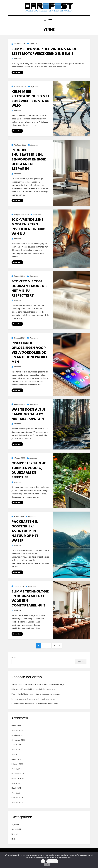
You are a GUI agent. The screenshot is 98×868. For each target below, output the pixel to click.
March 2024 (16, 795)
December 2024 (18, 780)
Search (14, 664)
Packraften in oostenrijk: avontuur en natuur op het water (25, 536)
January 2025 (17, 775)
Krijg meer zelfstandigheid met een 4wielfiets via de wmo (31, 102)
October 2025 (17, 742)
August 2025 (17, 751)
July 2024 (16, 790)
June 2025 (16, 756)
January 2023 (17, 809)
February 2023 (17, 804)
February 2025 (17, 770)
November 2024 (18, 785)
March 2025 (16, 766)
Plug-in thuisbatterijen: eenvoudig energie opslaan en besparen (29, 163)
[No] (47, 865)
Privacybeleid (52, 861)
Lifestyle (15, 840)
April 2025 (16, 761)
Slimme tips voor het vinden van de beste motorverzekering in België (44, 55)
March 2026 (16, 732)
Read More (17, 76)
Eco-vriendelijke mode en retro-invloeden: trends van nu (28, 231)
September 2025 (18, 746)
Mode (14, 845)
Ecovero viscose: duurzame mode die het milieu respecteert (29, 293)
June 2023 (16, 799)
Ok (43, 861)
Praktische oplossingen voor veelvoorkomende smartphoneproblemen (30, 357)
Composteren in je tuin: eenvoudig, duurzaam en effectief (29, 475)
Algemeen (33, 47)
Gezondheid (16, 836)
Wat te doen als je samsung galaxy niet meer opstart (29, 419)
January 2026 (17, 737)
